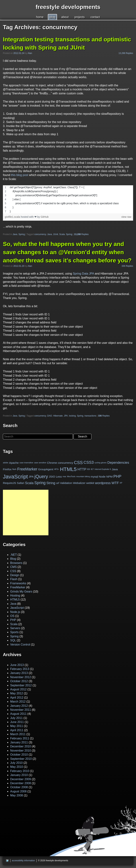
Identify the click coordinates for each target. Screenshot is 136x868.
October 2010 (19, 755)
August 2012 (18, 689)
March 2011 (18, 734)
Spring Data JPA (83, 274)
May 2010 (17, 767)
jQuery (41, 476)
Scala (62, 234)
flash (14, 469)
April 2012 (17, 698)
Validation (66, 483)
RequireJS (9, 483)
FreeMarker (27, 469)
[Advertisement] (26, 513)
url (58, 483)
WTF (115, 483)
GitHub (45, 217)
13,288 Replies (126, 53)
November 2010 (21, 751)
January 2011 (19, 742)
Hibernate (58, 416)
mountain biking (83, 476)
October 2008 (19, 787)
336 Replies (127, 266)
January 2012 (19, 706)
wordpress (103, 483)
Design (15, 575)
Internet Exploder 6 (103, 469)
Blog (13, 559)
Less (59, 477)
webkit (90, 483)
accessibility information (23, 861)
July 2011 (16, 718)
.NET (13, 555)
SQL (13, 640)
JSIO (52, 477)
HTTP (82, 469)
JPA (66, 416)
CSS (78, 463)
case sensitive (40, 463)
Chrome (52, 463)
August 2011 (18, 714)
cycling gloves (100, 463)
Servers (15, 628)
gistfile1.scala (13, 217)
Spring (22, 234)
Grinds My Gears (21, 592)
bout (65, 17)
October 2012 (19, 681)
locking (72, 416)
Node (102, 477)
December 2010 (21, 746)
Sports (14, 632)
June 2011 (17, 722)
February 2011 (20, 738)
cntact (95, 17)
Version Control (20, 645)
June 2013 (17, 665)
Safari (21, 483)
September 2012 (21, 685)
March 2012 (18, 702)
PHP (117, 476)
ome (40, 17)
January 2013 (19, 673)
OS (12, 616)
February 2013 (20, 669)
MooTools (71, 476)
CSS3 (89, 462)
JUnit (56, 234)
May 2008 (17, 795)
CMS (13, 567)
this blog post (19, 175)
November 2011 (21, 710)
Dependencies (118, 463)
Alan (30, 53)
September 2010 (21, 759)
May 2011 (17, 726)
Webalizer (79, 483)
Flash (14, 579)
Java (15, 234)
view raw (126, 217)
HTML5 (68, 469)
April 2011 (17, 730)
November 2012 (21, 677)
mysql (94, 477)
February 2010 (20, 771)
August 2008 (18, 791)
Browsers (16, 563)
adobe (6, 463)
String (51, 483)
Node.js (15, 612)
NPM (109, 477)
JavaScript (15, 477)
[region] (68, 199)
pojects (80, 17)
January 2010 (19, 775)
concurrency (40, 234)
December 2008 (21, 783)
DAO (50, 416)
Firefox (7, 469)
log (52, 17)
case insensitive (26, 463)
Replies (81, 234)
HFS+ (57, 469)
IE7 (92, 469)
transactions (90, 416)
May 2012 (17, 693)
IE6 (89, 469)
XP (121, 483)
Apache (14, 463)
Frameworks (18, 583)
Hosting (15, 596)
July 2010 (16, 763)
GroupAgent (46, 469)
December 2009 (21, 779)
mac (64, 476)
